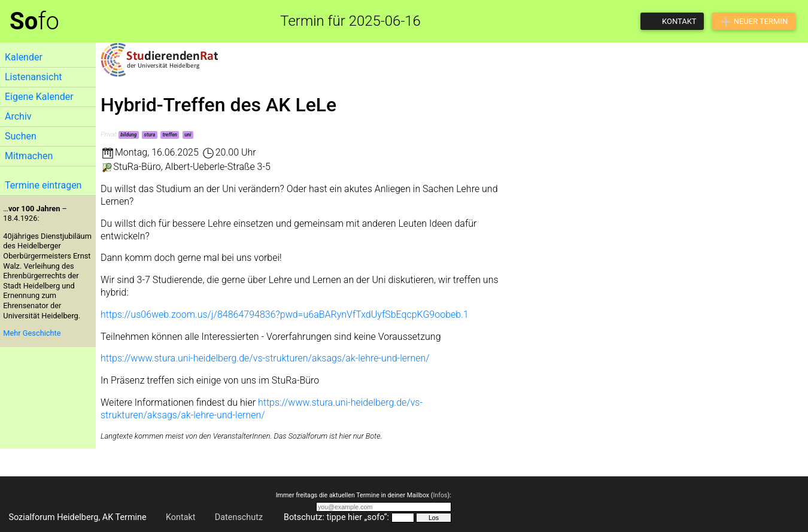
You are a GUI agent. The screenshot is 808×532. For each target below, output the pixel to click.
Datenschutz (239, 517)
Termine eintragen (43, 185)
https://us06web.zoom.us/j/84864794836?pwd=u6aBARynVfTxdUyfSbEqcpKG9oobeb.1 (285, 314)
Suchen (21, 136)
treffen (170, 135)
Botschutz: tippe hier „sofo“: (336, 517)
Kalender (24, 57)
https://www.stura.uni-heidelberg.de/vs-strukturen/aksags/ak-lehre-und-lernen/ (265, 358)
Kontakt (181, 517)
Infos (440, 495)
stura (150, 135)
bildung (128, 135)
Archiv (18, 116)
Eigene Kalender (39, 97)
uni (188, 135)
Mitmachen (29, 156)
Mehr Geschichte (32, 333)
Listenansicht (33, 77)
